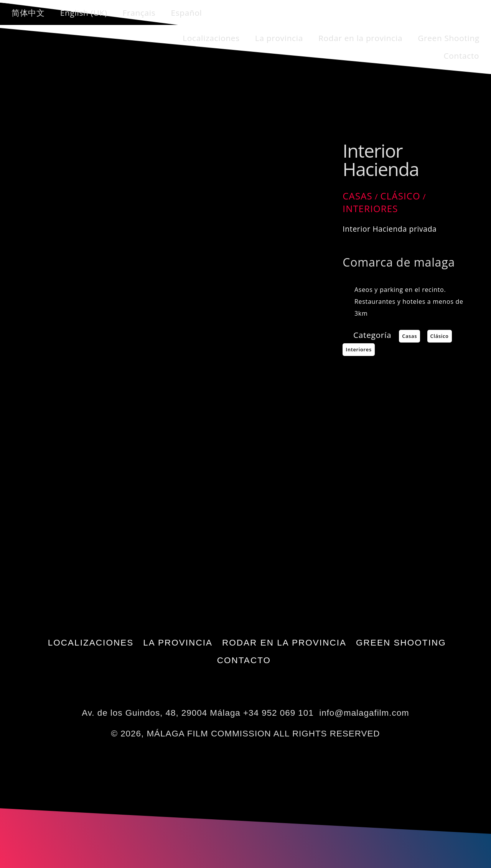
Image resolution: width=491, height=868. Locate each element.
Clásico (400, 196)
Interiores (370, 208)
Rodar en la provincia (360, 38)
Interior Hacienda (381, 160)
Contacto (461, 56)
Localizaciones (211, 38)
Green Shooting (449, 38)
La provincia (279, 38)
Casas (358, 196)
